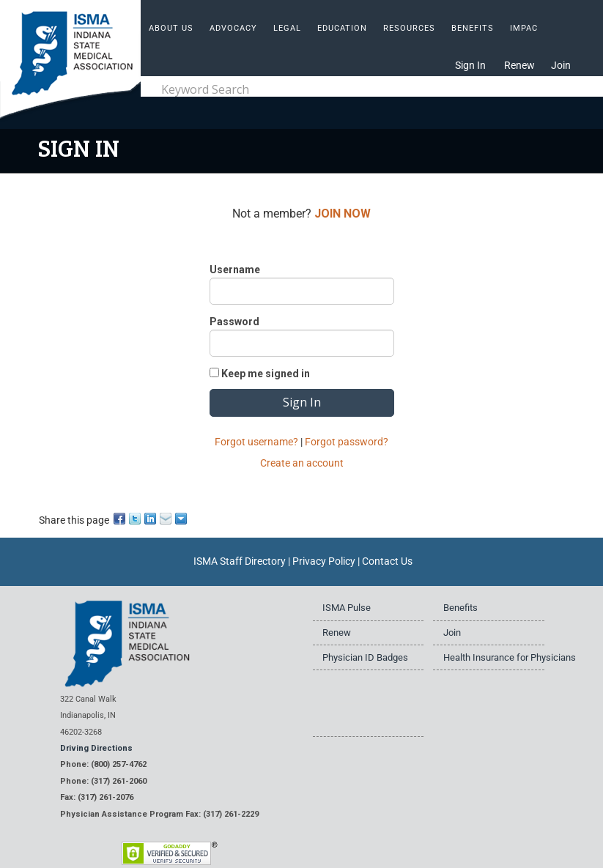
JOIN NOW (343, 214)
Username (235, 270)
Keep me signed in (266, 374)
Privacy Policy (324, 561)
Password (234, 322)
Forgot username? (256, 442)
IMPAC (524, 28)
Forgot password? (347, 442)
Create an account (302, 463)
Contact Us (387, 561)
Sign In (470, 65)
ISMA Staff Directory (240, 561)
